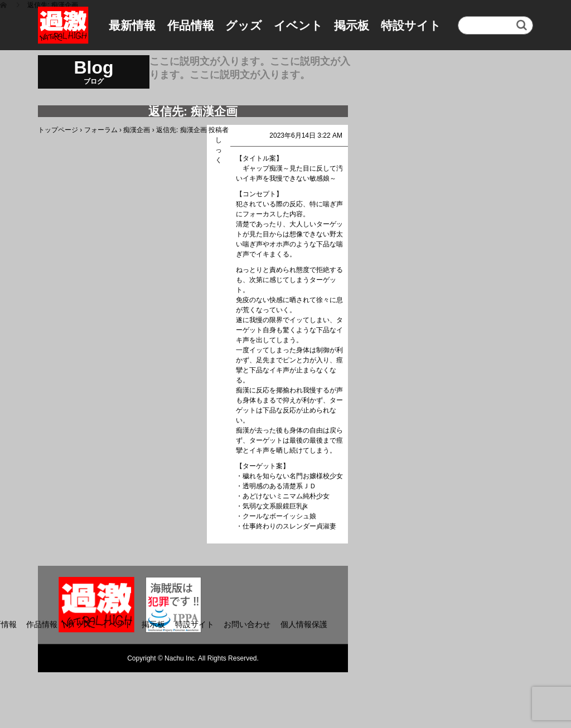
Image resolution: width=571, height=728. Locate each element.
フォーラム (101, 130)
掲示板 (352, 25)
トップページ (58, 130)
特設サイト (411, 25)
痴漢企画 (137, 130)
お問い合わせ (247, 624)
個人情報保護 (304, 624)
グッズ (244, 25)
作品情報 (191, 25)
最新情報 (132, 25)
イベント (298, 25)
